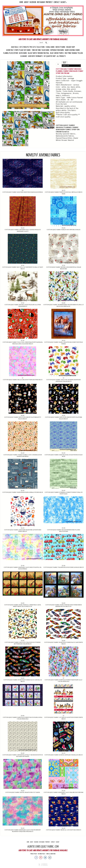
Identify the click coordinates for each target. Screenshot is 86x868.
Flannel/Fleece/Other (11, 53)
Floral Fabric (50, 47)
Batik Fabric (23, 53)
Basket (63, 2)
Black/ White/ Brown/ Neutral (39, 53)
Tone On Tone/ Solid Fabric (41, 50)
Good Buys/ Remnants (35, 56)
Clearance (24, 56)
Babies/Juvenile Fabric (72, 50)
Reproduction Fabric (57, 50)
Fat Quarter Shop (50, 56)
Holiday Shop (71, 47)
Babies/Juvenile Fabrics (65, 136)
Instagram (41, 2)
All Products (61, 56)
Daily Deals (15, 47)
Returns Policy (42, 854)
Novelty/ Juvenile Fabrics (66, 134)
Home (21, 2)
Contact (57, 2)
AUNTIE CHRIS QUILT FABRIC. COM (43, 847)
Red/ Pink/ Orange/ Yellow (74, 53)
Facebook (33, 2)
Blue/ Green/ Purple (57, 53)
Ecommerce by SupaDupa (44, 865)
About (26, 2)
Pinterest (49, 2)
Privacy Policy (34, 854)
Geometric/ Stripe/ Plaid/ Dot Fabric (18, 50)
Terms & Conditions (51, 854)
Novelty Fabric (60, 47)
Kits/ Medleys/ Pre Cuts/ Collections (32, 47)
